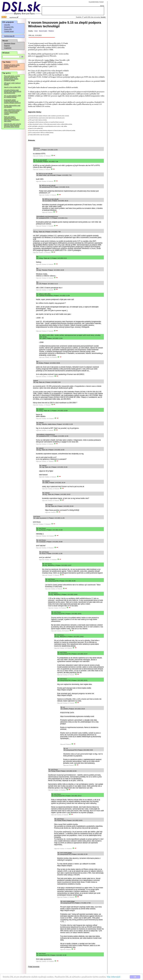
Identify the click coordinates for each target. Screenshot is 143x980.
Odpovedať (36, 156)
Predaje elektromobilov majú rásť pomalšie (12, 106)
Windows (51, 31)
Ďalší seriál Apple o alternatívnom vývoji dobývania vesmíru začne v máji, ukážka (12, 119)
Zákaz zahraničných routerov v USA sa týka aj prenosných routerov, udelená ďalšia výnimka (13, 112)
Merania (13, 43)
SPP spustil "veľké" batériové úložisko (12, 84)
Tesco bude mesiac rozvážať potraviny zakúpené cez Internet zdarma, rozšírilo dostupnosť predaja (12, 78)
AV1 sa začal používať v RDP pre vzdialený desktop (12, 96)
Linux (36, 31)
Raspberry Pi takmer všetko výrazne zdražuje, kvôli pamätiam (12, 66)
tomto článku (49, 60)
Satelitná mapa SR (9, 36)
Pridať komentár (34, 967)
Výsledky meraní (9, 31)
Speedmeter (7, 43)
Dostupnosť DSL (9, 27)
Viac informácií (114, 977)
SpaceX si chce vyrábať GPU (12, 87)
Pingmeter (7, 46)
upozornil (39, 56)
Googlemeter (8, 48)
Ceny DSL (7, 25)
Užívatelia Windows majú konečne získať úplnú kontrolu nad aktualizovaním (13, 91)
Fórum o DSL (8, 29)
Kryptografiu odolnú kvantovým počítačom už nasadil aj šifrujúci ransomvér (12, 101)
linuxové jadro (43, 31)
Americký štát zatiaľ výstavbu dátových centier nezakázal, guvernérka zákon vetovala (12, 125)
